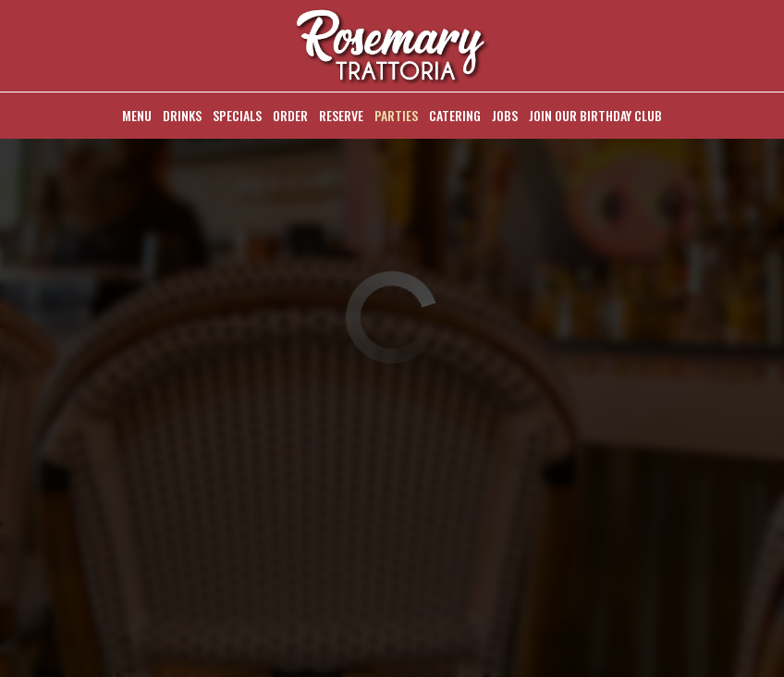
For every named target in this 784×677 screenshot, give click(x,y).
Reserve (341, 116)
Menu (137, 116)
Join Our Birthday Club (595, 116)
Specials (237, 116)
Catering (455, 116)
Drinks (182, 116)
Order (290, 116)
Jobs (505, 116)
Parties (396, 116)
